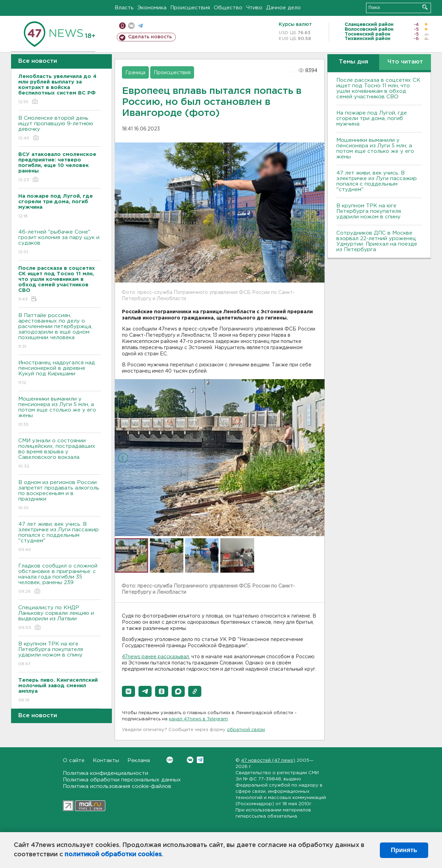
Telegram (200, 760)
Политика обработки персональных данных (122, 780)
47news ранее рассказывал (155, 657)
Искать (425, 7)
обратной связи (246, 730)
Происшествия (190, 8)
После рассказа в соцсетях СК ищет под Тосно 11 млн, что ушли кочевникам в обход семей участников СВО (378, 88)
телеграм (140, 26)
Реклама (139, 761)
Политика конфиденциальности (105, 773)
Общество (228, 8)
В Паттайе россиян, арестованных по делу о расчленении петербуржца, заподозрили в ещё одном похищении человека (60, 331)
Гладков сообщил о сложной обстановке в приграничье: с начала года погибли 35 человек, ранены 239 (60, 579)
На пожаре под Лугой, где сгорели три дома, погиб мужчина (372, 119)
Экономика (152, 8)
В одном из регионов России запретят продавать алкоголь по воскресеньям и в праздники (60, 496)
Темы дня (353, 62)
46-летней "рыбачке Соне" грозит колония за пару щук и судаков (60, 242)
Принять (404, 850)
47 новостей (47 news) (268, 761)
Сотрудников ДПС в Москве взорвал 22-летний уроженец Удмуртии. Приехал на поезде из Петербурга (377, 241)
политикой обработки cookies (113, 855)
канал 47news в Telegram (198, 719)
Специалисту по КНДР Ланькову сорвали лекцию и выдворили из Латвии (60, 618)
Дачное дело (284, 8)
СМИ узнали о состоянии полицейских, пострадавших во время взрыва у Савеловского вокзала (60, 454)
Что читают (405, 62)
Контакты (106, 761)
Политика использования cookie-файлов (117, 786)
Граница (135, 73)
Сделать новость (150, 37)
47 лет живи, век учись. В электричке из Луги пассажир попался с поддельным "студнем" (60, 537)
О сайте (74, 761)
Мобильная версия (122, 26)
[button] (128, 691)
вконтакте (131, 26)
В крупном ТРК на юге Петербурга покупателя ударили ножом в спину (60, 654)
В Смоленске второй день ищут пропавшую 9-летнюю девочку (60, 129)
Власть (124, 8)
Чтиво (254, 8)
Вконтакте (170, 760)
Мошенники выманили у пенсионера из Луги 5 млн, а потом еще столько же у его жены (60, 412)
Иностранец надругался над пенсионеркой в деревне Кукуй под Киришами (60, 373)
